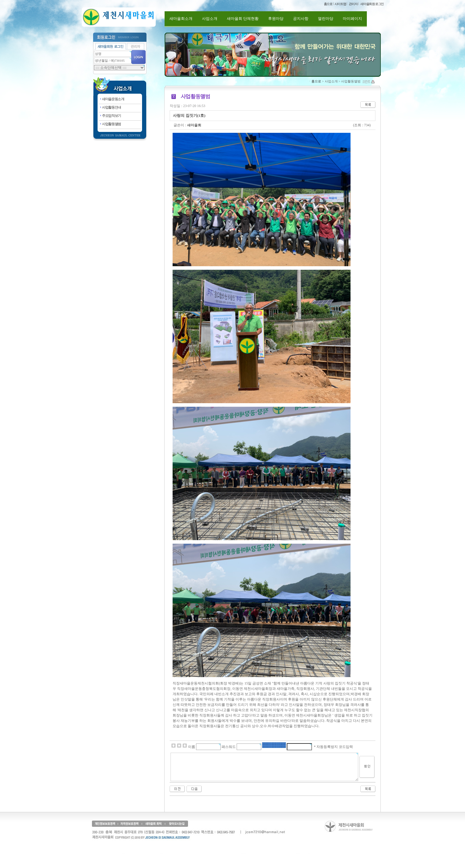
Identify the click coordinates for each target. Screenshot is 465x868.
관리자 (353, 4)
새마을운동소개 (113, 99)
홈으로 (328, 4)
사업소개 (210, 19)
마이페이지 (352, 19)
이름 (192, 747)
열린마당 (326, 19)
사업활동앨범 (112, 124)
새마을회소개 (181, 19)
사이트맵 (340, 4)
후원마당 (276, 19)
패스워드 (229, 747)
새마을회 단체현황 (243, 19)
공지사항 (301, 19)
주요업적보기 (112, 116)
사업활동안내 (112, 107)
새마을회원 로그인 (372, 4)
